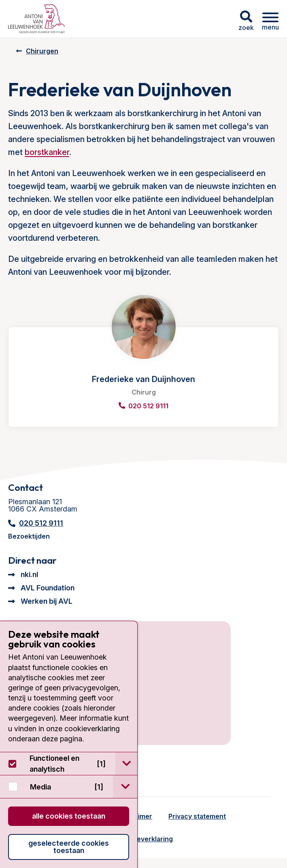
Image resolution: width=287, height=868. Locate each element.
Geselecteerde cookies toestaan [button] (69, 847)
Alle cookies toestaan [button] (69, 816)
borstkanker (47, 152)
